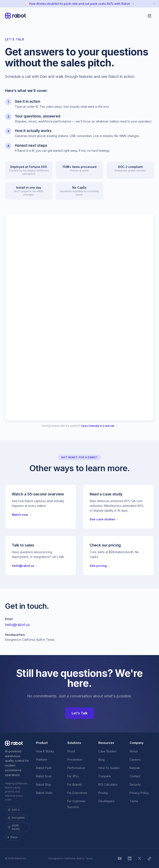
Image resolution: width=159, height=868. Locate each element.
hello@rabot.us (17, 625)
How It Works (45, 751)
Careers (135, 760)
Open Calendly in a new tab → (99, 426)
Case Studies (107, 751)
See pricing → (100, 566)
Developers (106, 801)
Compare (105, 776)
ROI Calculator (108, 784)
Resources (106, 743)
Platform (42, 760)
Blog (101, 760)
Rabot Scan (44, 776)
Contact (135, 776)
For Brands (75, 784)
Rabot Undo (44, 793)
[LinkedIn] (130, 858)
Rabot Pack (44, 768)
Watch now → (22, 515)
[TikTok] (149, 858)
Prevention (75, 760)
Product (42, 743)
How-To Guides (109, 768)
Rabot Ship (43, 784)
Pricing (103, 793)
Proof (71, 751)
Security (135, 784)
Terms (134, 801)
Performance (76, 768)
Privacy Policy (139, 793)
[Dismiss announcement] (154, 4)
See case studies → (104, 519)
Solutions (74, 743)
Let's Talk (80, 713)
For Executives (77, 793)
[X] (140, 858)
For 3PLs (73, 776)
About (134, 751)
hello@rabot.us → (25, 566)
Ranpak (135, 768)
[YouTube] (120, 858)
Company (137, 743)
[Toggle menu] (149, 16)
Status (13, 837)
